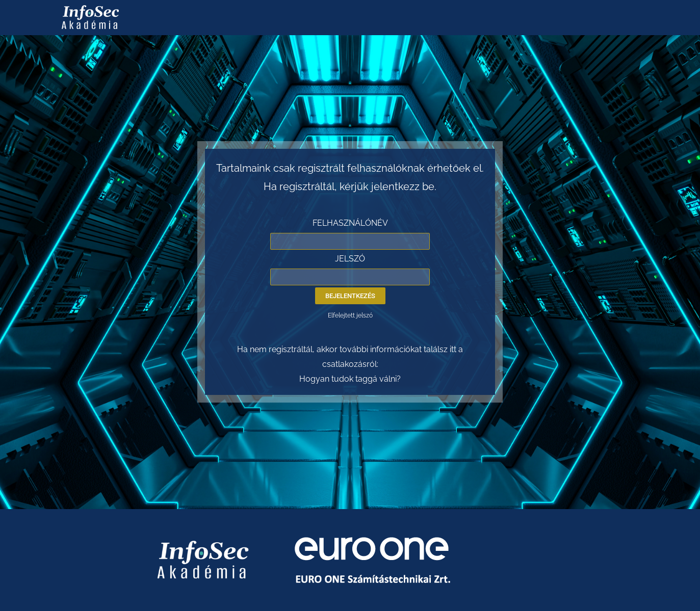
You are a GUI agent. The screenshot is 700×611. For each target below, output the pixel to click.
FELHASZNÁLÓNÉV (350, 223)
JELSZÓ (350, 259)
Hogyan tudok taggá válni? (350, 379)
